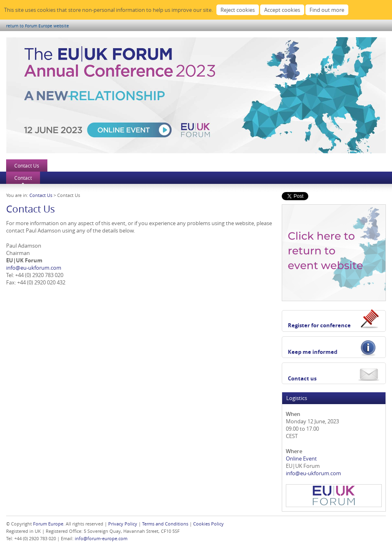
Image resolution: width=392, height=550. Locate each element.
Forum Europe (48, 524)
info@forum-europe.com (101, 538)
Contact (23, 178)
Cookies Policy (208, 524)
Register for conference (319, 325)
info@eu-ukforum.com (34, 268)
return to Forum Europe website (38, 26)
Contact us (302, 378)
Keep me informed (313, 352)
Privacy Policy (123, 524)
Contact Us (27, 165)
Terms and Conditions (165, 524)
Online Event (301, 458)
